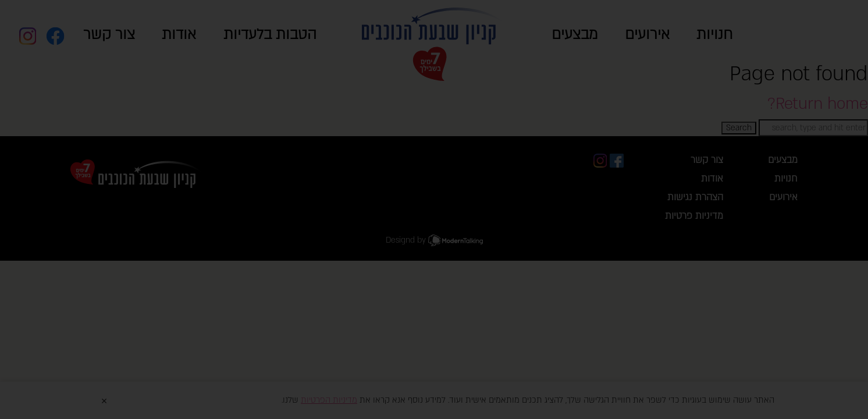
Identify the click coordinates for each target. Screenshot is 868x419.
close (720, 169)
